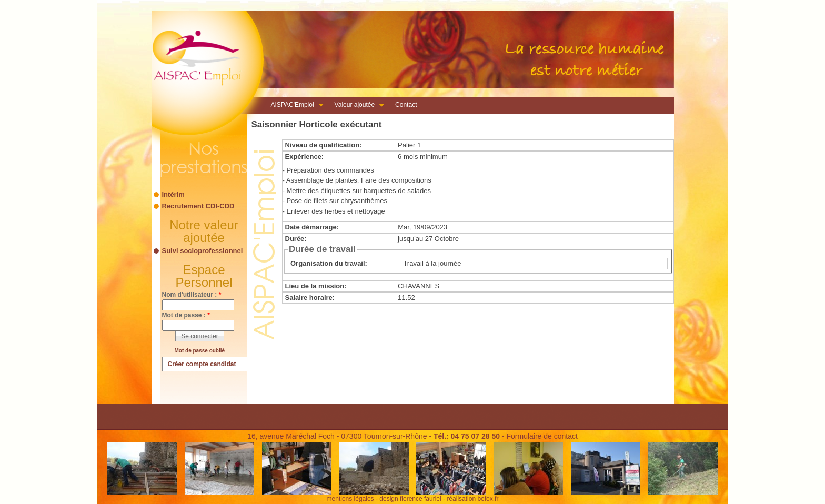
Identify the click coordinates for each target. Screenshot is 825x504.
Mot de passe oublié (200, 351)
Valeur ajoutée (356, 106)
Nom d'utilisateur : (192, 295)
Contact (406, 105)
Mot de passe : (186, 315)
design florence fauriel (410, 499)
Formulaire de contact (542, 436)
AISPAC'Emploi (294, 106)
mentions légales (350, 499)
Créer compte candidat (202, 364)
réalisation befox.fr (472, 499)
